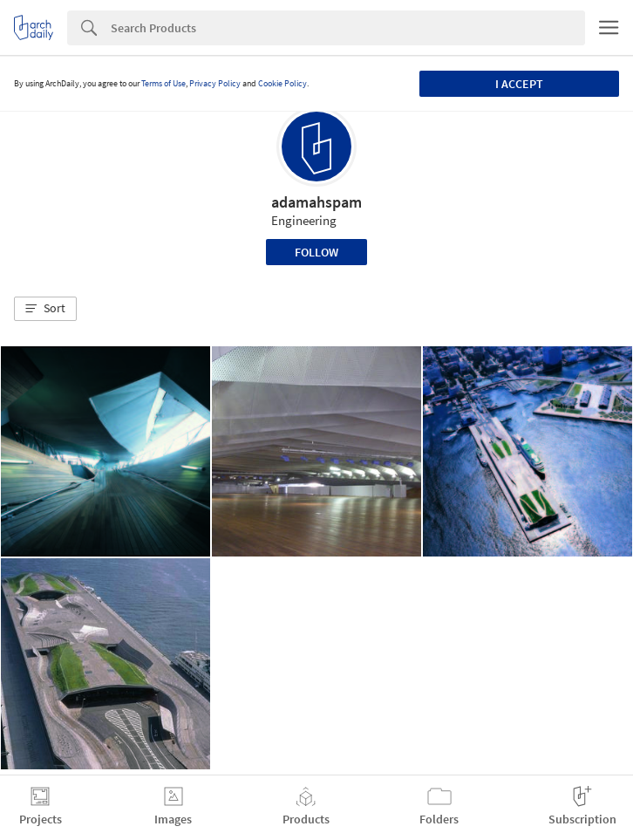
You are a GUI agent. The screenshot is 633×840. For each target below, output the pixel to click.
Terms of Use (163, 83)
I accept (519, 84)
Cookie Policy (282, 83)
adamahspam (316, 202)
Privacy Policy (215, 83)
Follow (316, 252)
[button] (45, 309)
